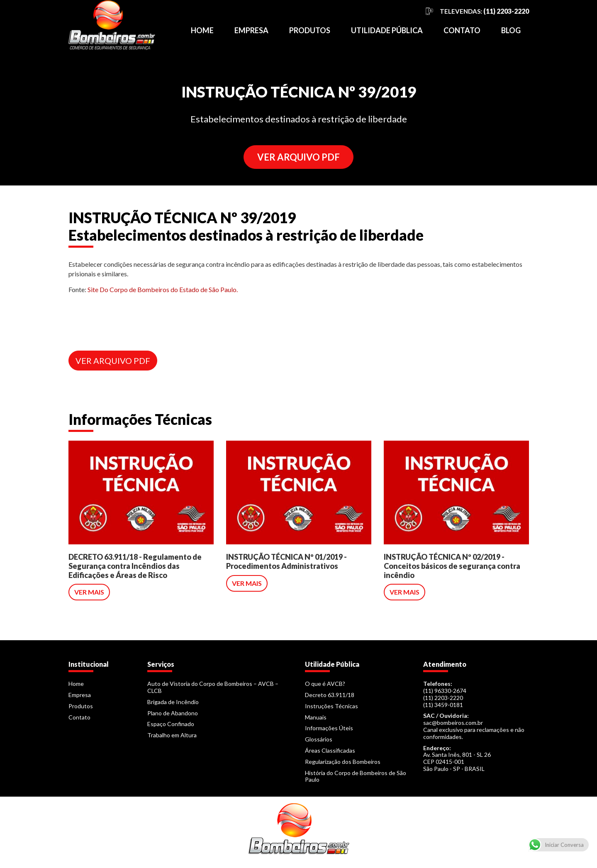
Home (202, 30)
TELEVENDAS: (484, 11)
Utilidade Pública (387, 30)
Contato (462, 30)
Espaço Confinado (171, 724)
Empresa (251, 30)
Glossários (319, 739)
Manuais (316, 717)
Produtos (310, 30)
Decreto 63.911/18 (330, 695)
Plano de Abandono (173, 713)
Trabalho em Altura (172, 735)
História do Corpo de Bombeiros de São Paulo (356, 776)
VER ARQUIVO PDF (298, 157)
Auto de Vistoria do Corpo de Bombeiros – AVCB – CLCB (213, 687)
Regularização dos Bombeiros (343, 762)
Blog (511, 30)
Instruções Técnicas (331, 706)
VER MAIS (89, 592)
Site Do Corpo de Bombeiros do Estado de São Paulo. (163, 289)
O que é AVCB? (325, 684)
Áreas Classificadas (330, 750)
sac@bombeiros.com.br (453, 723)
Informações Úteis (329, 728)
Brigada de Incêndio (173, 702)
